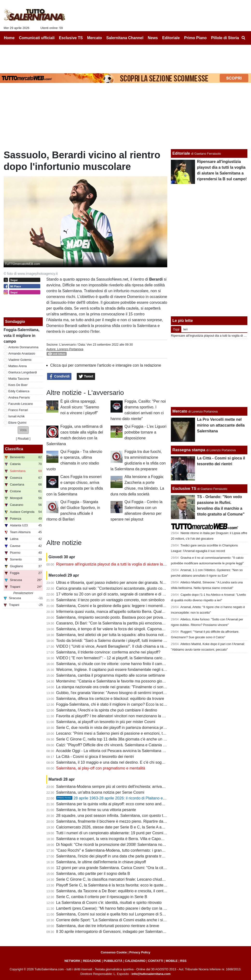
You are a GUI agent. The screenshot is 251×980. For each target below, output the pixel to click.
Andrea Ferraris (19, 397)
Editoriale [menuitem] (171, 38)
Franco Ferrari (18, 410)
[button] (23, 430)
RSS (183, 961)
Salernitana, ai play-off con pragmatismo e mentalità (101, 768)
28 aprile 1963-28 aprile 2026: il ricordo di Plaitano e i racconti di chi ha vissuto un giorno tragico (147, 798)
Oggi (176, 329)
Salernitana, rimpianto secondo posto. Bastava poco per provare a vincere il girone (127, 617)
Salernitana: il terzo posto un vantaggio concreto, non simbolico (110, 600)
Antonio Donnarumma (23, 347)
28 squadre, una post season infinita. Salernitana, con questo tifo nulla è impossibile (128, 816)
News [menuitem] (153, 38)
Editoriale (181, 153)
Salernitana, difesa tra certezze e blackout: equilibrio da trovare (110, 699)
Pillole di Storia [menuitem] (225, 38)
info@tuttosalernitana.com (151, 974)
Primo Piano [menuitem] (195, 38)
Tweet (86, 377)
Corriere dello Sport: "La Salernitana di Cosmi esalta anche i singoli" (114, 920)
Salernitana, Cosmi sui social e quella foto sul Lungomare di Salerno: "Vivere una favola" (132, 914)
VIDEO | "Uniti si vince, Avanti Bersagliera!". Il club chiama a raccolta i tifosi (120, 646)
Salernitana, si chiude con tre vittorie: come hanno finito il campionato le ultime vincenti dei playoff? (141, 664)
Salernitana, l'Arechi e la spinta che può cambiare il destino (107, 710)
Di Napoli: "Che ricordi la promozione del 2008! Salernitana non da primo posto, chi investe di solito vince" (147, 845)
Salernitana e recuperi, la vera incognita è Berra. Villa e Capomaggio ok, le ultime (126, 839)
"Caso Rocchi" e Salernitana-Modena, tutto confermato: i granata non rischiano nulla (128, 850)
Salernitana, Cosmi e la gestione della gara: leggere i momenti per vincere (120, 606)
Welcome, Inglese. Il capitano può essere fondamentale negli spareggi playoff (122, 670)
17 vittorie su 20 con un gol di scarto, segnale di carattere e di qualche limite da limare (130, 594)
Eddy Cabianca (19, 391)
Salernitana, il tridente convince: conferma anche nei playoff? (108, 652)
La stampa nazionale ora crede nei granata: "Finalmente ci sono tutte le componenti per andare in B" (142, 687)
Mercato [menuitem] (94, 38)
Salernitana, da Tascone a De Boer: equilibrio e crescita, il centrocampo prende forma (129, 891)
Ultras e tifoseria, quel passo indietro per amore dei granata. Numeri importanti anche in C (133, 583)
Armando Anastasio (22, 353)
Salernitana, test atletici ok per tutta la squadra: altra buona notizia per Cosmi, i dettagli (130, 635)
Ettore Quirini (17, 423)
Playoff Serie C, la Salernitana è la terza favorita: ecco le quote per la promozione (126, 885)
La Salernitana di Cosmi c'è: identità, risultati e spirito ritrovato (109, 903)
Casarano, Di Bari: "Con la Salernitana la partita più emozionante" (112, 623)
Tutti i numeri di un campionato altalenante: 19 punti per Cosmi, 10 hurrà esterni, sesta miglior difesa (142, 833)
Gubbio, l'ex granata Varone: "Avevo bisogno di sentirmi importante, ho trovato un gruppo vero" (137, 693)
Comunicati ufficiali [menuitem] (37, 38)
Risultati (23, 439)
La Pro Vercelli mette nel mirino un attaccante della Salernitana (221, 425)
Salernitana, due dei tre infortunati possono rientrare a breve (108, 926)
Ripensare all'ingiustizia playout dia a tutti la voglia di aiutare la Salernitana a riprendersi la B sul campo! (145, 564)
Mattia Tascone (19, 379)
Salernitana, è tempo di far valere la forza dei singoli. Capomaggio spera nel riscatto (128, 629)
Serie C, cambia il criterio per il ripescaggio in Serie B (102, 897)
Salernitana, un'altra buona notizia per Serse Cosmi (100, 792)
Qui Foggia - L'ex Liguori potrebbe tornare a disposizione (146, 432)
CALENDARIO (135, 961)
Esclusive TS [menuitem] (71, 38)
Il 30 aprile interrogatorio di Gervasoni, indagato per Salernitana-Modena (118, 932)
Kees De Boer (18, 385)
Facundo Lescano (21, 404)
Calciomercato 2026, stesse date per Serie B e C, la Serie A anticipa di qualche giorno (130, 827)
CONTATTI (156, 961)
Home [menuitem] (9, 38)
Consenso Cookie (114, 952)
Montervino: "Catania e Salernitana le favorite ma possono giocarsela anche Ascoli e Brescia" (136, 681)
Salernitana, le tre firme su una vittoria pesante (96, 810)
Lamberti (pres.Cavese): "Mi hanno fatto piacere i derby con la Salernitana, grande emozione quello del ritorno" (151, 908)
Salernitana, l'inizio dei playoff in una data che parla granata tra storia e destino (124, 856)
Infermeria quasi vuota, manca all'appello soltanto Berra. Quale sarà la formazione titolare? (134, 612)
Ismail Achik (17, 416)
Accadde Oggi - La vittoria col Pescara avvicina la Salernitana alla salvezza (120, 751)
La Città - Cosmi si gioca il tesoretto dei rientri (95, 757)
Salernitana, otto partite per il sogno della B (93, 874)
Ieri (185, 329)
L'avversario (67, 345)
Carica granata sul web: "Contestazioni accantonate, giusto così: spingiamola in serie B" (131, 588)
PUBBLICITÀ (113, 961)
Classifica (14, 449)
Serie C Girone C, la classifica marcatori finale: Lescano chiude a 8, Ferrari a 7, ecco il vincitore (138, 879)
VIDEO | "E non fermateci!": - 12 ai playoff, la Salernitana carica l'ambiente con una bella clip (135, 658)
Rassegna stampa (189, 450)
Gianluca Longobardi (23, 372)
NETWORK (72, 961)
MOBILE (172, 961)
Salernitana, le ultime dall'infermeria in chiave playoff (101, 862)
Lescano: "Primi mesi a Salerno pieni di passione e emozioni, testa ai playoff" (122, 733)
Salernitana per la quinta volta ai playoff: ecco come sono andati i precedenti (122, 804)
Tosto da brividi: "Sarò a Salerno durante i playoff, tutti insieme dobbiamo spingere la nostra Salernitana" (145, 641)
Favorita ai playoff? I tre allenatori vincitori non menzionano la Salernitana (119, 716)
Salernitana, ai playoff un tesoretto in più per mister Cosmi (106, 722)
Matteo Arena (18, 366)
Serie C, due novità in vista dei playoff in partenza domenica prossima (116, 728)
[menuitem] (243, 38)
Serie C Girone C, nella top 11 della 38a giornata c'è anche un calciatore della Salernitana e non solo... (144, 739)
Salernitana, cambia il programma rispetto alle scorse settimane (111, 675)
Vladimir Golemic (20, 360)
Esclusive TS (184, 489)
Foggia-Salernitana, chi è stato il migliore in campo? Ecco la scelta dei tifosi (121, 704)
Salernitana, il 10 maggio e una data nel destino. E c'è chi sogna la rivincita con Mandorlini (133, 762)
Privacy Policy (140, 952)
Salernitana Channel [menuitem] (125, 38)
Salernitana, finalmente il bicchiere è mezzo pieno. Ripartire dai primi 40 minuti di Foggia (132, 821)
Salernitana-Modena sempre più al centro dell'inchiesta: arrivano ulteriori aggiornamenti (131, 787)
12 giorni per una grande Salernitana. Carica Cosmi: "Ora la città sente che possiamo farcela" (136, 868)
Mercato (180, 411)
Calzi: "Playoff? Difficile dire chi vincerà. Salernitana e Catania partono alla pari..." (126, 745)
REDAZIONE (92, 961)
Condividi (59, 377)
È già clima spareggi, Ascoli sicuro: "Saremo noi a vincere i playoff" (80, 407)
